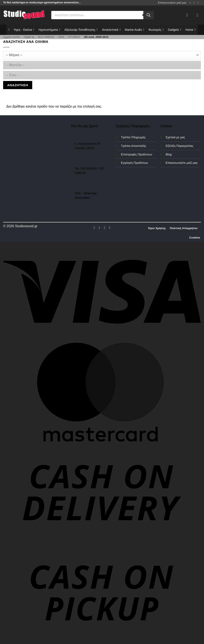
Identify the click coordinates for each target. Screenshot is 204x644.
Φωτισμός (156, 30)
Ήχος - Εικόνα (24, 30)
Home (190, 30)
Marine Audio (135, 30)
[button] (199, 15)
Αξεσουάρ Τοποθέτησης (81, 30)
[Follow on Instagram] (195, 3)
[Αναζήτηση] (149, 15)
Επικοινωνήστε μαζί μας (172, 3)
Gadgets (174, 30)
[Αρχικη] (9, 30)
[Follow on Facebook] (191, 3)
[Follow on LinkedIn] (110, 228)
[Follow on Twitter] (105, 228)
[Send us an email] (199, 3)
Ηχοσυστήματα (49, 30)
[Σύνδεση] (188, 15)
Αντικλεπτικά (111, 30)
